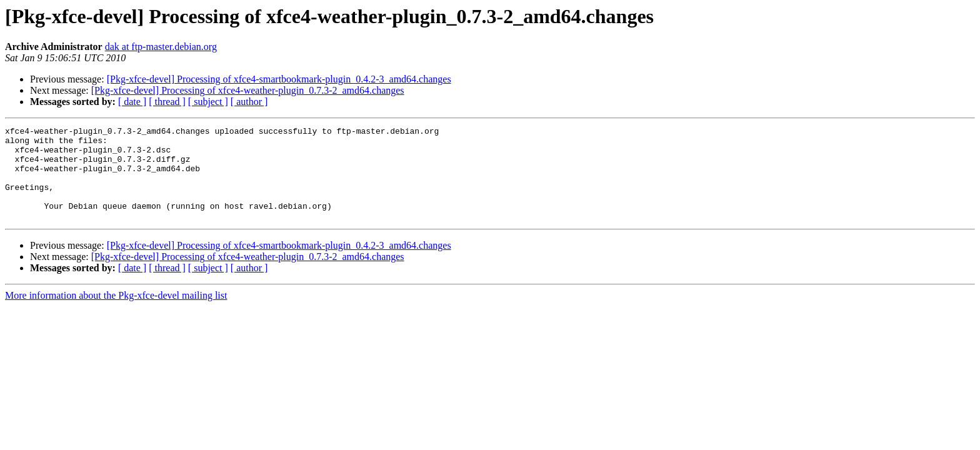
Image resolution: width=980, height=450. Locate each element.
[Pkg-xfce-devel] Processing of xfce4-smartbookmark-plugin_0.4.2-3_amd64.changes (279, 79)
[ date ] (132, 102)
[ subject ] (208, 102)
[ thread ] (167, 102)
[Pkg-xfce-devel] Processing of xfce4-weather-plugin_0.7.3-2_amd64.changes (248, 90)
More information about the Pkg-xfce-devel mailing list (116, 314)
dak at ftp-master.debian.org (161, 47)
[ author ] (249, 102)
